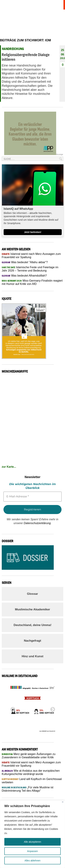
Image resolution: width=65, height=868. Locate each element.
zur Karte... (9, 467)
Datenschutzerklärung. (38, 523)
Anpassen (32, 851)
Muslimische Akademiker (32, 609)
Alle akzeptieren (33, 842)
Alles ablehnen (33, 861)
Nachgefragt (32, 641)
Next (52, 708)
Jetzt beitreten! (33, 232)
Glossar (32, 594)
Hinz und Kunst (32, 656)
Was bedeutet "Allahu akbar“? (25, 262)
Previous (12, 708)
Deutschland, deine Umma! (32, 625)
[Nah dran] (63, 802)
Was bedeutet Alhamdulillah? (24, 276)
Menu (59, 5)
